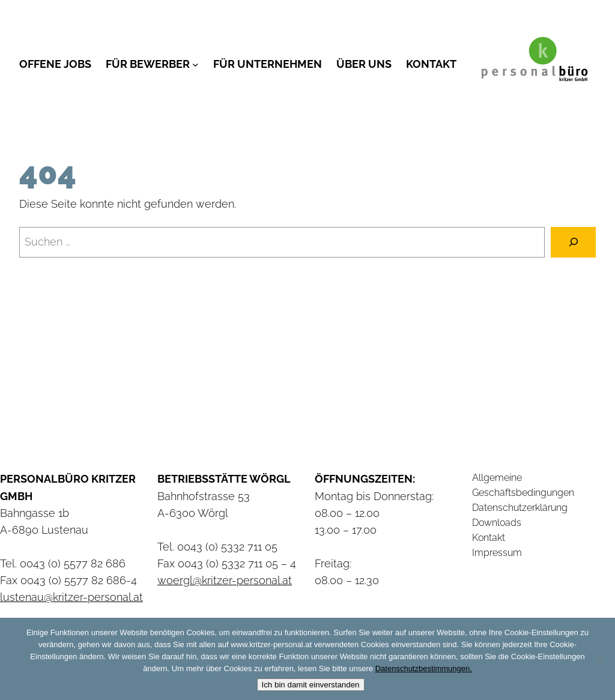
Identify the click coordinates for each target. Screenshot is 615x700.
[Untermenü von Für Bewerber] (195, 64)
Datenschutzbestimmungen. (424, 668)
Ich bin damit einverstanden (311, 685)
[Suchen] (573, 242)
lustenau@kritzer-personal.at (71, 597)
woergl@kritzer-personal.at (225, 580)
